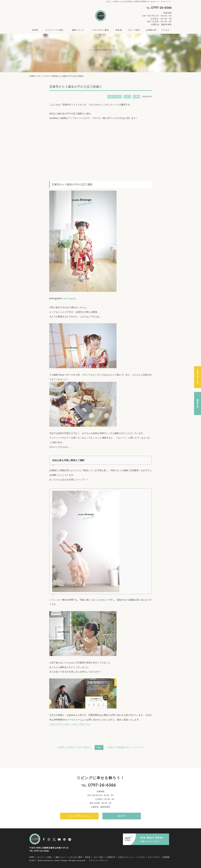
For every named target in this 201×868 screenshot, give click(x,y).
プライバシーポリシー (98, 860)
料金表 (119, 30)
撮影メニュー (79, 30)
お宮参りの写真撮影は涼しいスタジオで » (125, 747)
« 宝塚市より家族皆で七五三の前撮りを (74, 747)
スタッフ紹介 (134, 30)
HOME (35, 30)
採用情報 (166, 857)
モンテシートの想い (55, 30)
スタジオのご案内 (100, 30)
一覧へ (99, 748)
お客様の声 (151, 30)
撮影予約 (122, 816)
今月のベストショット (127, 857)
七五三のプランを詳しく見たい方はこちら (70, 724)
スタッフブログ (43, 76)
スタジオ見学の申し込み (79, 816)
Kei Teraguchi (70, 298)
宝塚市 (136, 97)
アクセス (165, 30)
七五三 (127, 97)
